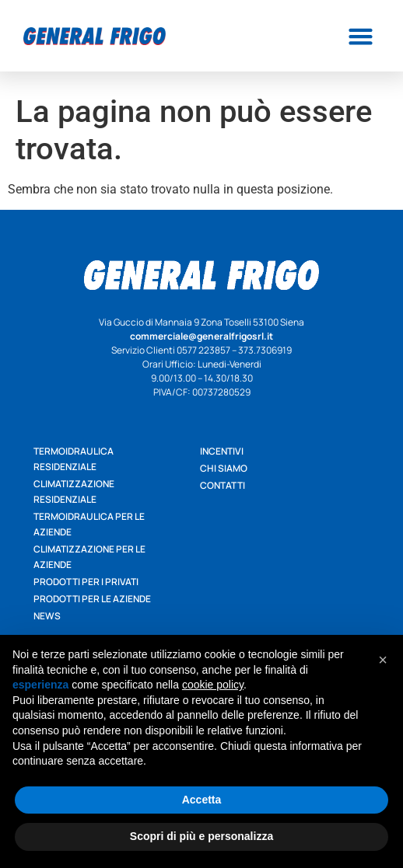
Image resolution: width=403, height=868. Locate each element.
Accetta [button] (202, 800)
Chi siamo (224, 468)
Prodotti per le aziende (92, 599)
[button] (360, 36)
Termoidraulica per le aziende (89, 524)
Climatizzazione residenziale (74, 492)
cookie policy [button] (213, 685)
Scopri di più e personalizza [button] (201, 836)
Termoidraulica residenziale (74, 459)
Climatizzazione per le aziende (89, 557)
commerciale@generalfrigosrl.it (201, 336)
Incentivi (222, 451)
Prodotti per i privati (86, 582)
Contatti (223, 485)
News (47, 616)
